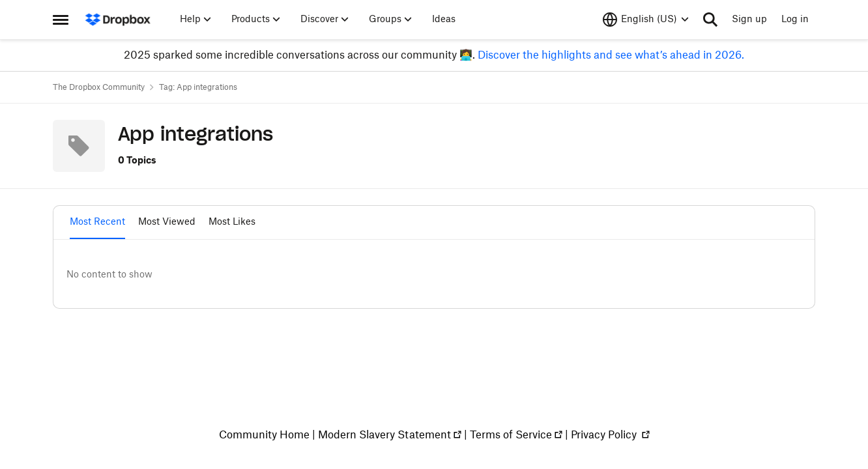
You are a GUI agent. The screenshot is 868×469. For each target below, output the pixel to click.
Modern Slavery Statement (384, 435)
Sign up (749, 20)
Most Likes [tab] (232, 222)
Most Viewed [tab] (167, 222)
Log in (795, 20)
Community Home (264, 435)
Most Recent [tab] (97, 222)
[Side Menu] (61, 20)
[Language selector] (646, 20)
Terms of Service (511, 435)
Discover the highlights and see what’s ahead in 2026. (610, 55)
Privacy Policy (605, 435)
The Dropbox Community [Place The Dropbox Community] (99, 87)
